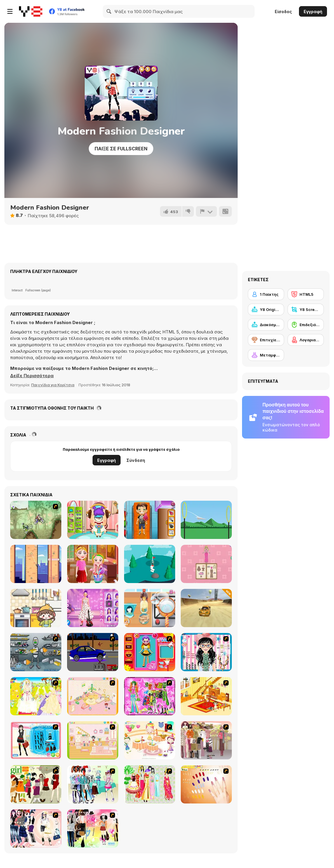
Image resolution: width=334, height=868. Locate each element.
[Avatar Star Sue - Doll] (150, 652)
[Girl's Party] (150, 740)
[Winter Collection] (93, 784)
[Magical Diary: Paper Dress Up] (206, 564)
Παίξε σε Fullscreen (121, 149)
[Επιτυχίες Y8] (266, 340)
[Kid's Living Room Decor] (206, 696)
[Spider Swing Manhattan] (36, 564)
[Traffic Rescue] (150, 520)
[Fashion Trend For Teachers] (206, 740)
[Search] (109, 11)
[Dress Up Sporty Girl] (36, 828)
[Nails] (206, 784)
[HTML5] (306, 294)
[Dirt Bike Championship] (36, 520)
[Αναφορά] (206, 211)
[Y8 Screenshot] (306, 309)
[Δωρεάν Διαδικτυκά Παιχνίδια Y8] (31, 11)
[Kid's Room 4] (93, 696)
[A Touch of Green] (150, 696)
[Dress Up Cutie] (206, 652)
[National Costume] (150, 784)
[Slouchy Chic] (93, 828)
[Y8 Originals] (266, 309)
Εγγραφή (313, 12)
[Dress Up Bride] (36, 696)
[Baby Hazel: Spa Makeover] (93, 564)
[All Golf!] (150, 564)
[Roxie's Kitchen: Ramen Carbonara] (150, 608)
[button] (32, 376)
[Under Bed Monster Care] (93, 520)
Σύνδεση (136, 460)
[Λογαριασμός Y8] (306, 340)
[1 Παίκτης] (266, 294)
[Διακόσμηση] (266, 325)
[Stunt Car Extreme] (206, 608)
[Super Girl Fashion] (36, 784)
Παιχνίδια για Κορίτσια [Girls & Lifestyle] (53, 385)
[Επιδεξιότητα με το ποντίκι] (306, 325)
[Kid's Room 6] (93, 740)
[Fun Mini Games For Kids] (36, 608)
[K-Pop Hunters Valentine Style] (93, 608)
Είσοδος (283, 12)
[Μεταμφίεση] (266, 355)
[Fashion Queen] (36, 740)
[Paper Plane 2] (206, 520)
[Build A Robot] (36, 652)
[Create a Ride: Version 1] (93, 652)
